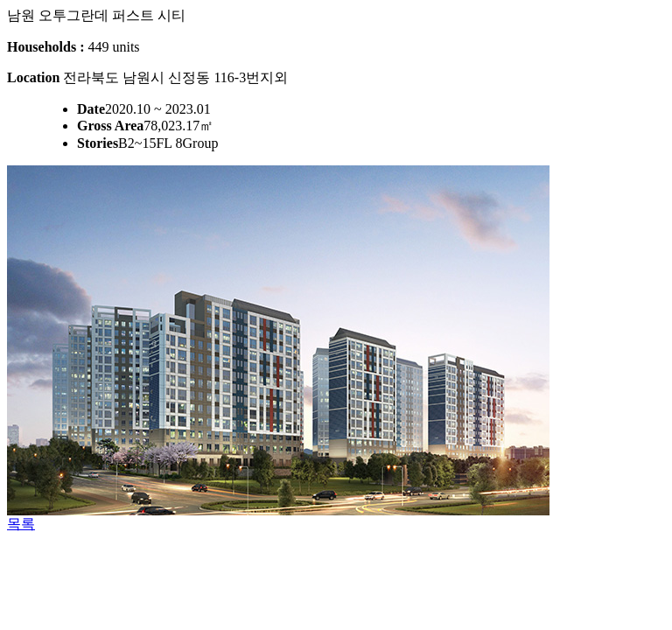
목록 (21, 524)
